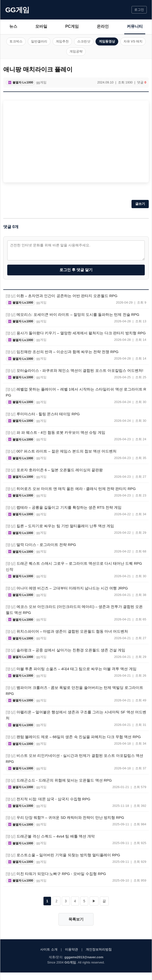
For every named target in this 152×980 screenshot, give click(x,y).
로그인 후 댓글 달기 (76, 270)
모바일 (41, 26)
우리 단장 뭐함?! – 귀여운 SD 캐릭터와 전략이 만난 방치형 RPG (65, 817)
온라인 (103, 26)
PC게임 (72, 26)
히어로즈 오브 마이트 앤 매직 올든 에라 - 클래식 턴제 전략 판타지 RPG (71, 489)
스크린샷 (84, 41)
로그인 (139, 10)
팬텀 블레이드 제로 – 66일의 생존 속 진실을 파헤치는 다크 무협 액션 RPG (73, 737)
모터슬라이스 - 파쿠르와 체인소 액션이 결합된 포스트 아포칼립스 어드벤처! (74, 370)
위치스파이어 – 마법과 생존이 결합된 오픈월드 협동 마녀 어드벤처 (67, 631)
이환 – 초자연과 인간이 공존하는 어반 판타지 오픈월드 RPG (62, 296)
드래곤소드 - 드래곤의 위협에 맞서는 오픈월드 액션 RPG (59, 780)
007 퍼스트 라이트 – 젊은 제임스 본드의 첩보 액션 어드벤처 (61, 451)
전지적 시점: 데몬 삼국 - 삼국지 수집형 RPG (48, 799)
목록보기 (76, 919)
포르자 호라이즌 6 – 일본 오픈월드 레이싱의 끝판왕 (54, 470)
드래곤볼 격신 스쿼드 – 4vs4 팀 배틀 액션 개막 (50, 836)
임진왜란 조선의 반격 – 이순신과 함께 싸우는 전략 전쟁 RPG (62, 352)
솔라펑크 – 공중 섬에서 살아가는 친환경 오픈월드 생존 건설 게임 (65, 650)
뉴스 (13, 26)
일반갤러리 (39, 41)
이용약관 (71, 949)
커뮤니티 (135, 26)
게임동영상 (107, 41)
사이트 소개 (49, 949)
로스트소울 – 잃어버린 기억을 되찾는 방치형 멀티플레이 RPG (63, 855)
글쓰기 (140, 204)
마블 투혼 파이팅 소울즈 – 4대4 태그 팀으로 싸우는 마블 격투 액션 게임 (71, 669)
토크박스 (16, 41)
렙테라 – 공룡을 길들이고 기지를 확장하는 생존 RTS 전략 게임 (64, 507)
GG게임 (17, 10)
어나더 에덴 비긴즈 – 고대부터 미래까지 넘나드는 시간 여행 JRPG (67, 588)
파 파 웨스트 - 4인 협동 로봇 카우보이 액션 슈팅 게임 (55, 432)
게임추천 (62, 41)
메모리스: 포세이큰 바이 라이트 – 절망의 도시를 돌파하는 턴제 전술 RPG (72, 314)
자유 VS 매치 (133, 41)
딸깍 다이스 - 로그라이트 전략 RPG (41, 545)
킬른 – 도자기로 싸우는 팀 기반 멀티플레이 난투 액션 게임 (60, 526)
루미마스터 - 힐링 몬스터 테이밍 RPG (43, 414)
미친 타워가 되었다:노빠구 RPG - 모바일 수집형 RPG (56, 874)
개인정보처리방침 (99, 949)
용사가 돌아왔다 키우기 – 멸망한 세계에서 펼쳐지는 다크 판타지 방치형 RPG (76, 333)
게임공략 (76, 51)
